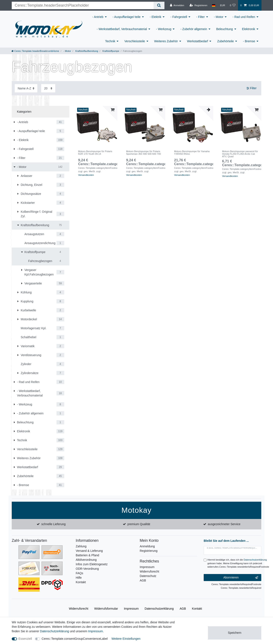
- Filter (200, 17)
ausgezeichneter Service (224, 524)
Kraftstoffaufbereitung (86, 51)
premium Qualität (139, 524)
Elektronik (249, 29)
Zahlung (81, 546)
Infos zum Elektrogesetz (92, 564)
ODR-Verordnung (87, 569)
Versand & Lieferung (89, 551)
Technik (110, 41)
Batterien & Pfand (87, 555)
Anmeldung (147, 546)
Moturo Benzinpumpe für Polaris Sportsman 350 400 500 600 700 (143, 153)
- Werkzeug (164, 29)
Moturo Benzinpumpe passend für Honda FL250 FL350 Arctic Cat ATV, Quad (240, 154)
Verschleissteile (135, 41)
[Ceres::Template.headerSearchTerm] (83, 5)
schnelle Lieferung (54, 524)
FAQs (79, 573)
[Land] (214, 5)
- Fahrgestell (179, 17)
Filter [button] (252, 88)
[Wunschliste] (233, 5)
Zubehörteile (225, 41)
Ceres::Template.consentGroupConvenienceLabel (75, 639)
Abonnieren (241, 578)
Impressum (147, 567)
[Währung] (222, 5)
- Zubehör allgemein (194, 29)
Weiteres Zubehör (166, 41)
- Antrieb (98, 17)
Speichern (235, 633)
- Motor (219, 17)
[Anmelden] (177, 5)
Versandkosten (86, 175)
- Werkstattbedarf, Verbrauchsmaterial (122, 29)
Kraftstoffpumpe (110, 51)
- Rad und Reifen (244, 17)
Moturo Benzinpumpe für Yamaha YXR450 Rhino (192, 153)
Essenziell (25, 639)
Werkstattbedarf (198, 41)
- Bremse (249, 41)
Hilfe (79, 578)
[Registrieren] (198, 5)
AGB (143, 580)
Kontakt (81, 582)
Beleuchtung (225, 29)
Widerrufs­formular (106, 609)
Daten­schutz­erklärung (159, 609)
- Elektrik (155, 17)
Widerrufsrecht (149, 571)
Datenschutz (148, 576)
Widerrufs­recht (79, 609)
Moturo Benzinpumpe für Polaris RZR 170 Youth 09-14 (95, 153)
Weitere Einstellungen (126, 639)
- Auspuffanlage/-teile (127, 17)
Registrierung (149, 551)
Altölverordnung (86, 560)
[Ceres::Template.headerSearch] (159, 5)
